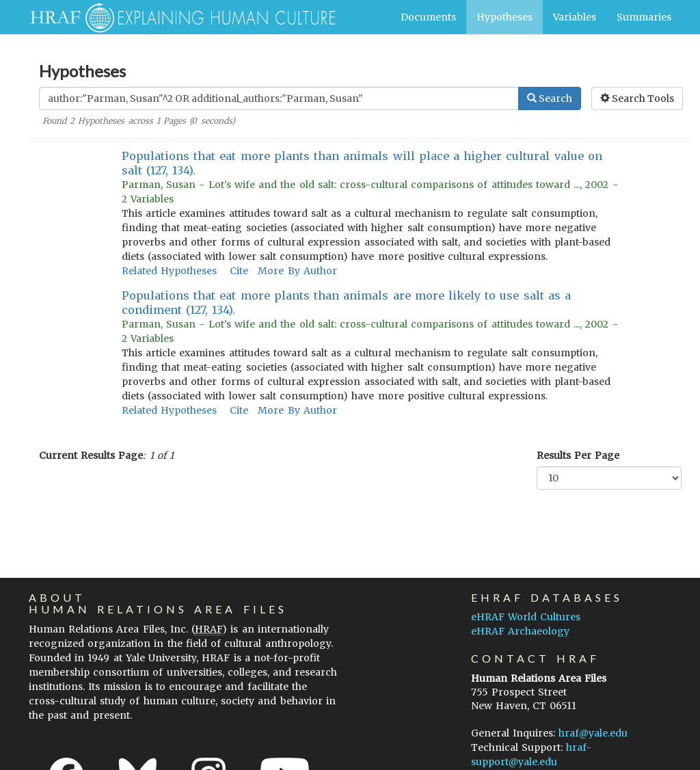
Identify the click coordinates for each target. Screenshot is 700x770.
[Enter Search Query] (279, 98)
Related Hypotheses (169, 271)
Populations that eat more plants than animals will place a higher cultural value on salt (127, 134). (362, 163)
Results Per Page (578, 455)
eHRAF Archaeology (520, 631)
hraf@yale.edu (593, 733)
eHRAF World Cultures (526, 617)
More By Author (297, 271)
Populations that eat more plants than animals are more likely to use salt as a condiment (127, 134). (346, 303)
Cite (239, 271)
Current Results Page (91, 455)
